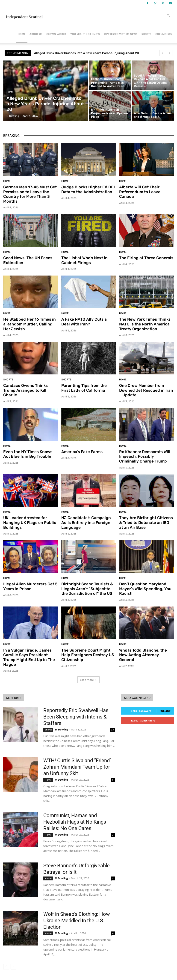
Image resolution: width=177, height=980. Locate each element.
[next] (170, 53)
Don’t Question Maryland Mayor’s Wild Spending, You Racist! (145, 588)
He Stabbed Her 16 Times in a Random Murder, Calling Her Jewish (30, 324)
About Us (36, 34)
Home (22, 34)
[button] (168, 16)
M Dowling (62, 729)
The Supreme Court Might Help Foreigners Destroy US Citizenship (87, 654)
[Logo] (24, 16)
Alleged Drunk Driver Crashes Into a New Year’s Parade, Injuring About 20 (87, 53)
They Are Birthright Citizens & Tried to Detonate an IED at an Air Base (146, 522)
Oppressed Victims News (121, 34)
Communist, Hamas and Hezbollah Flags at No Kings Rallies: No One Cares (75, 821)
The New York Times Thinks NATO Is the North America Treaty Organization (145, 324)
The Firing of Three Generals (146, 258)
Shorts (146, 34)
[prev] (162, 53)
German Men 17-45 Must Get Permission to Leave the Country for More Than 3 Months (30, 194)
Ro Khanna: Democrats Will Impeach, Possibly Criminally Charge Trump (146, 456)
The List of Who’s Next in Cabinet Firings (84, 260)
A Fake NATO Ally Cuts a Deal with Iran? (84, 321)
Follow (165, 710)
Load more (88, 679)
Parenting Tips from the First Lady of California (88, 387)
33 (112, 729)
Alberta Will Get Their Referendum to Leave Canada (140, 192)
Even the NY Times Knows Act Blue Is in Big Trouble (28, 454)
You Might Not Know (85, 34)
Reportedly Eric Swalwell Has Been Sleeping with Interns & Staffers (76, 716)
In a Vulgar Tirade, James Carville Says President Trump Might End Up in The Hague (28, 656)
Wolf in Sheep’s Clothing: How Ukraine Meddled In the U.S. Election (77, 920)
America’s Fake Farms (82, 451)
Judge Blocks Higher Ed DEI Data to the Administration (87, 189)
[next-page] (13, 966)
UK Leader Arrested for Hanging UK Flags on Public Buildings (29, 522)
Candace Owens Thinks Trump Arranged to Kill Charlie (25, 390)
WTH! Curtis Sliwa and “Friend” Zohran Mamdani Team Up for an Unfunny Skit (77, 766)
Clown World (56, 34)
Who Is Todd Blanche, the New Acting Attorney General (143, 654)
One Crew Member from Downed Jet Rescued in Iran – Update (146, 390)
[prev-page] (6, 966)
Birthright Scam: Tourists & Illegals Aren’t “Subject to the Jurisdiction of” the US (87, 588)
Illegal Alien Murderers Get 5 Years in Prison (30, 586)
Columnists (164, 34)
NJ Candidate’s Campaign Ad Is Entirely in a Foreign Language (88, 522)
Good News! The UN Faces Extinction (28, 260)
